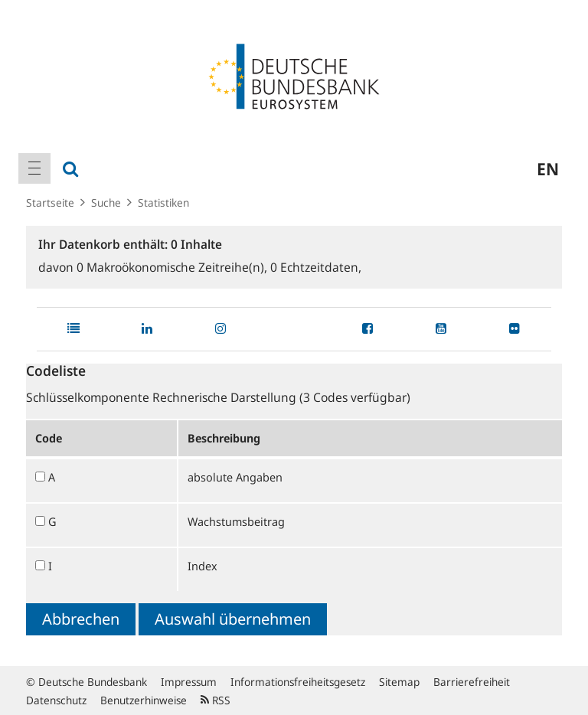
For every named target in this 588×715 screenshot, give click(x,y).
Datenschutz (56, 700)
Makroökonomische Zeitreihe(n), (173, 267)
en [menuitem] (548, 168)
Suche (106, 202)
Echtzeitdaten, (316, 267)
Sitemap (399, 682)
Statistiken (163, 202)
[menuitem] (34, 168)
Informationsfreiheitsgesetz (298, 682)
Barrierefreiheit (472, 682)
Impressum (189, 682)
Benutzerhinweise (144, 700)
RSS (216, 700)
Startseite (50, 202)
